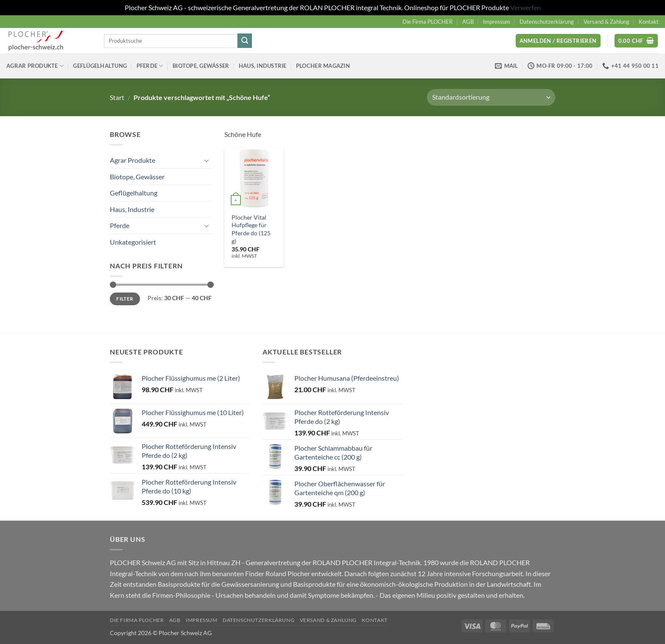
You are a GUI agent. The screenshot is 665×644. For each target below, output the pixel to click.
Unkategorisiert (133, 242)
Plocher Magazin (323, 66)
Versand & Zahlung (606, 22)
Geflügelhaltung (100, 66)
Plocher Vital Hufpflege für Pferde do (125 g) (251, 229)
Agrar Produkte (35, 66)
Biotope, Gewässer (201, 66)
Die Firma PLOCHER (427, 22)
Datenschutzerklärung (547, 22)
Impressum (497, 22)
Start (117, 97)
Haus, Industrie (263, 66)
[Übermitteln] (245, 41)
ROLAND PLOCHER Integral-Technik (367, 562)
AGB (468, 22)
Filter (125, 299)
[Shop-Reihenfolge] (491, 97)
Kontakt (649, 22)
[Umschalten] (207, 160)
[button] (558, 41)
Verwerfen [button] (525, 7)
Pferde (150, 66)
